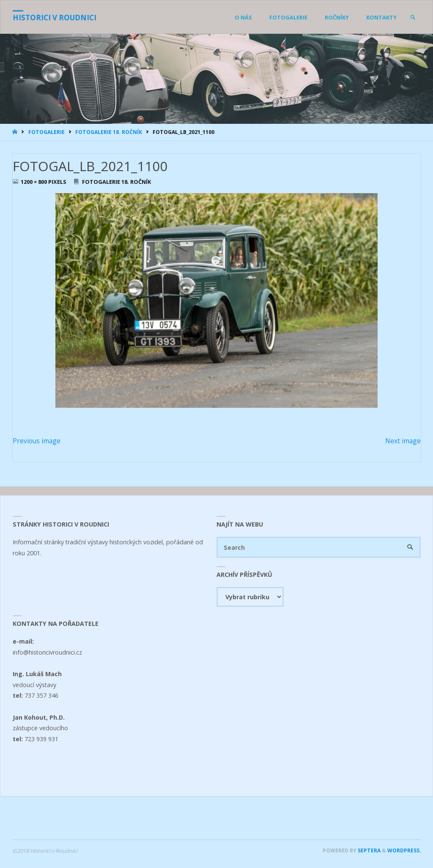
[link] (413, 17)
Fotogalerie (47, 132)
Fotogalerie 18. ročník (109, 132)
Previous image (37, 441)
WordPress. (404, 850)
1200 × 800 (34, 182)
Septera (369, 850)
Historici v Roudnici (55, 18)
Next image (403, 441)
